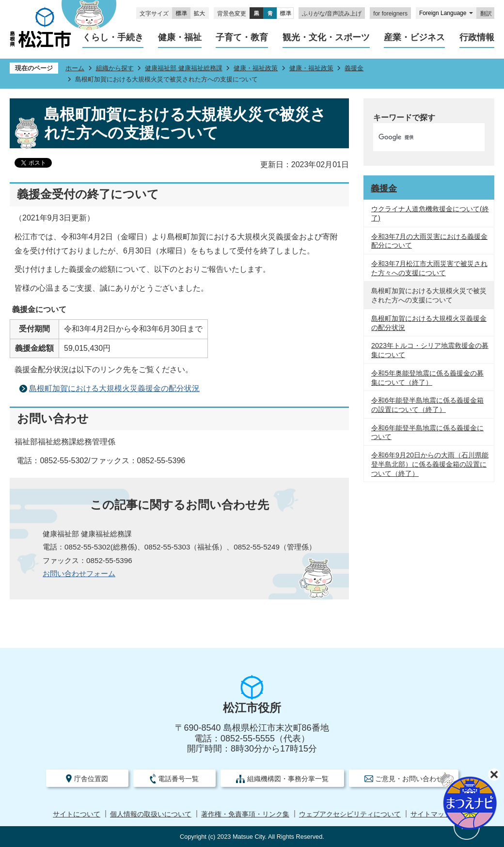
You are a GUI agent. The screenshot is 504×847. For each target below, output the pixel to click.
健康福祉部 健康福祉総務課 (184, 68)
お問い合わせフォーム (79, 573)
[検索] (419, 137)
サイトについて (77, 814)
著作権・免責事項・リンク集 (245, 814)
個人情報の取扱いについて (151, 814)
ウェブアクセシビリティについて (350, 814)
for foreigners (390, 14)
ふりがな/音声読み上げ (332, 14)
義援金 (354, 68)
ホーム (75, 68)
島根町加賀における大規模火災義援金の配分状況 (114, 388)
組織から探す (115, 68)
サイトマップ (431, 814)
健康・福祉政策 (256, 68)
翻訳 (486, 14)
